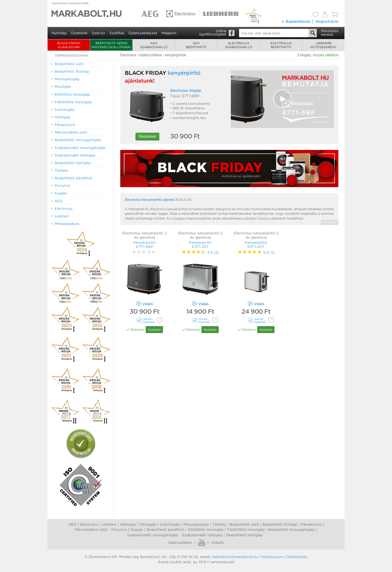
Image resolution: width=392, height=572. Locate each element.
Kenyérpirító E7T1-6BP (145, 245)
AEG (72, 524)
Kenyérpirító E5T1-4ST (256, 245)
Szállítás (117, 33)
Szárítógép (170, 524)
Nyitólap (59, 33)
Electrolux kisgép (186, 90)
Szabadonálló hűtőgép (202, 535)
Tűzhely (219, 524)
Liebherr (109, 524)
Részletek (147, 136)
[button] (282, 99)
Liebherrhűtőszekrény (323, 45)
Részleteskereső (330, 33)
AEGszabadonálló (154, 45)
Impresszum (272, 557)
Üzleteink (79, 33)
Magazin (169, 33)
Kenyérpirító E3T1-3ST (200, 245)
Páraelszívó (311, 524)
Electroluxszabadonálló (239, 45)
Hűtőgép (128, 524)
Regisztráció (327, 21)
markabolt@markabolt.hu (235, 557)
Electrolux (89, 524)
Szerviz (98, 33)
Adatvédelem (180, 542)
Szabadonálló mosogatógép (153, 535)
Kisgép (137, 529)
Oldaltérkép (297, 557)
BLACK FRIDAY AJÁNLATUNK (69, 45)
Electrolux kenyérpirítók (70, 3)
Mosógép (148, 524)
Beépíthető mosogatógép (291, 529)
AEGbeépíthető (196, 45)
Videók (218, 542)
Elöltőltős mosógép (206, 529)
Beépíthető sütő (244, 524)
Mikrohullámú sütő (91, 529)
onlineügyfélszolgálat (213, 32)
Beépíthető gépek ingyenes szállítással (111, 45)
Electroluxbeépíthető (281, 45)
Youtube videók (202, 542)
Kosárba (154, 329)
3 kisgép (304, 55)
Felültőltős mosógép (246, 529)
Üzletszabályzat (143, 33)
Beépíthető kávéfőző (166, 529)
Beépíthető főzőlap (280, 524)
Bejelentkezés (296, 21)
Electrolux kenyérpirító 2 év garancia (145, 235)
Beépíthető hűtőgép (244, 535)
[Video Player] (282, 99)
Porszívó (119, 529)
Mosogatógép (196, 524)
